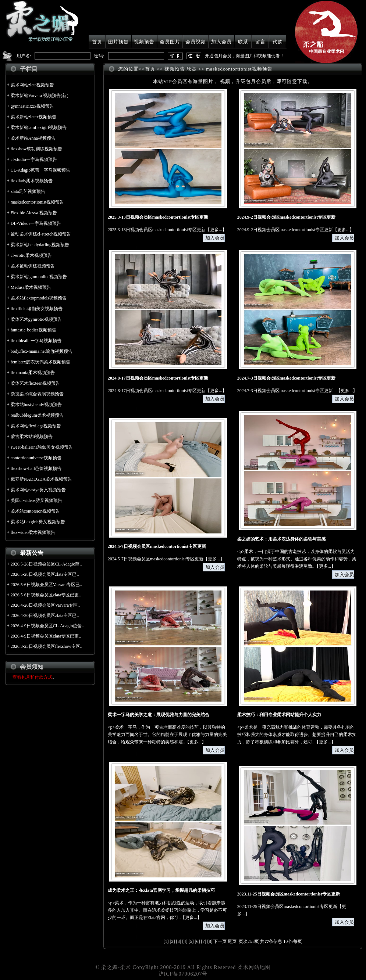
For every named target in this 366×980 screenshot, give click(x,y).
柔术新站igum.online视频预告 (39, 277)
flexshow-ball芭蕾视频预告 (36, 469)
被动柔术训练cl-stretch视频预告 (41, 234)
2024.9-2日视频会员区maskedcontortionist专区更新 (287, 217)
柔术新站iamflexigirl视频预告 (39, 128)
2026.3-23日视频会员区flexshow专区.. (47, 646)
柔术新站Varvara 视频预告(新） (41, 96)
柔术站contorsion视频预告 (35, 511)
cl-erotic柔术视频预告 (31, 255)
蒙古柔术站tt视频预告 (32, 437)
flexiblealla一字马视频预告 (36, 341)
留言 (260, 42)
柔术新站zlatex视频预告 (34, 117)
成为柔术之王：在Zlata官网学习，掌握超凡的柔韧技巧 (161, 890)
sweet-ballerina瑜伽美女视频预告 (42, 447)
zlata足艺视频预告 (28, 191)
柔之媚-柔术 (116, 967)
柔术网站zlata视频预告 (33, 85)
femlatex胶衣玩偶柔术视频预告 (40, 362)
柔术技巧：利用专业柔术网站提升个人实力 (279, 715)
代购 (278, 42)
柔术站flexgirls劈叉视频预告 (38, 522)
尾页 (232, 941)
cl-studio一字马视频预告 (34, 159)
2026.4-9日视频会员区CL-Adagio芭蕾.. (47, 626)
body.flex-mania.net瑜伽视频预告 (42, 351)
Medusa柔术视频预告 (31, 287)
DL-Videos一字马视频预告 (36, 223)
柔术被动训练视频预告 (33, 266)
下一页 (220, 941)
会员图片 (170, 42)
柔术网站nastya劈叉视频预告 (38, 490)
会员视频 (196, 42)
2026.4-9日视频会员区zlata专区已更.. (46, 636)
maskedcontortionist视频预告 (37, 202)
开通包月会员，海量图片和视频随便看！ (245, 56)
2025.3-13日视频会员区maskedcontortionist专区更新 (158, 217)
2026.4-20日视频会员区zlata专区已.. (45, 615)
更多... (216, 230)
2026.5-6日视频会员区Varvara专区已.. (46, 585)
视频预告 (144, 42)
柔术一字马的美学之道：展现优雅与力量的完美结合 (159, 715)
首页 (97, 42)
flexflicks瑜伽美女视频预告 (37, 309)
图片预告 (118, 42)
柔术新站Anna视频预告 (33, 138)
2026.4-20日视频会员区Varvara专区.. (45, 605)
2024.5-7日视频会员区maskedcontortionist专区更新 (157, 546)
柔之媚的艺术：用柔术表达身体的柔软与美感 (281, 539)
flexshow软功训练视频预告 (36, 149)
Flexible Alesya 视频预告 (34, 213)
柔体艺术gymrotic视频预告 (36, 319)
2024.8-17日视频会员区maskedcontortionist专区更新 (158, 378)
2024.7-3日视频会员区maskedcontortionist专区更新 (287, 378)
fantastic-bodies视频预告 (33, 330)
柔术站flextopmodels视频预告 (39, 298)
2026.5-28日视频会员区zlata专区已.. (45, 574)
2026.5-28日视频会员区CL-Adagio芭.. (46, 564)
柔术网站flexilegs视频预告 (36, 426)
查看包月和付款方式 (32, 677)
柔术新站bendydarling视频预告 (40, 245)
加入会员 (221, 42)
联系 (243, 42)
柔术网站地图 (254, 967)
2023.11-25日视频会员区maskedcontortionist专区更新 (289, 894)
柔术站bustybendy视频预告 (36, 405)
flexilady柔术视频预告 (32, 181)
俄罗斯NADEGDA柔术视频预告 (41, 479)
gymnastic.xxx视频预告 (32, 106)
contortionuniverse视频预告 (36, 458)
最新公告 (32, 553)
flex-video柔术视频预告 (33, 532)
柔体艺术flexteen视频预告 (35, 383)
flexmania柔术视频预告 (33, 373)
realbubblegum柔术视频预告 (37, 415)
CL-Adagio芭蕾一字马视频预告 (41, 170)
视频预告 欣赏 (181, 69)
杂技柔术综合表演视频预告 (37, 394)
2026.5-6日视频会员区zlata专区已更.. (46, 595)
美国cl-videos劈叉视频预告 (36, 500)
